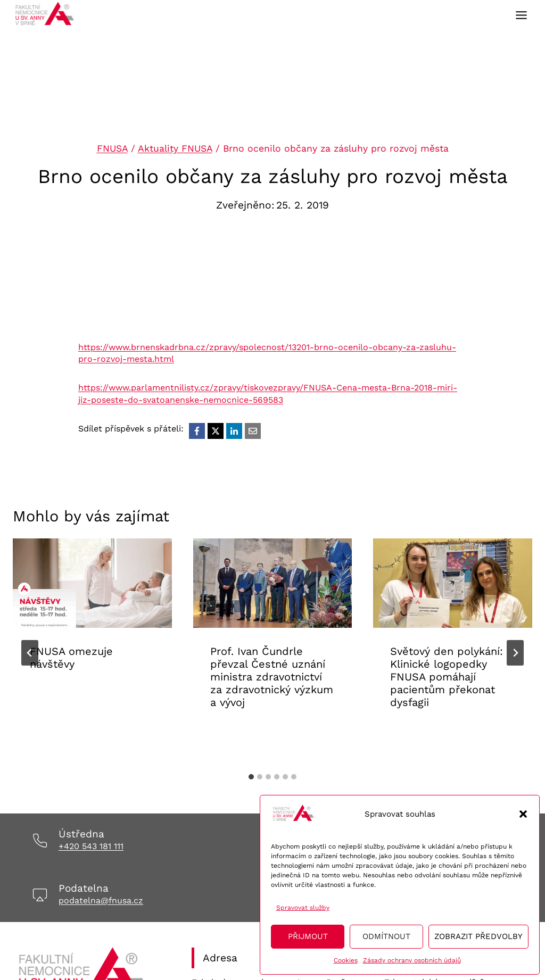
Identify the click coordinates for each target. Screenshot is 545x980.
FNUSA (112, 148)
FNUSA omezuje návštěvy (71, 658)
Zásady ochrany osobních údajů (412, 960)
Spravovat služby (303, 908)
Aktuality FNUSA (175, 148)
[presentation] (92, 583)
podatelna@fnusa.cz (101, 900)
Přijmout (308, 936)
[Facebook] (197, 431)
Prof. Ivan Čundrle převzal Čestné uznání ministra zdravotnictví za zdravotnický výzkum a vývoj (272, 677)
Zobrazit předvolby (478, 936)
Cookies (346, 960)
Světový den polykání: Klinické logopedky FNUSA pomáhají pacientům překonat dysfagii (447, 677)
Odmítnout (386, 936)
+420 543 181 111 (91, 846)
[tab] (251, 777)
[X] (216, 431)
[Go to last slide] (30, 653)
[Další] (515, 653)
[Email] (253, 431)
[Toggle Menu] (521, 15)
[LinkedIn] (234, 431)
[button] (523, 814)
